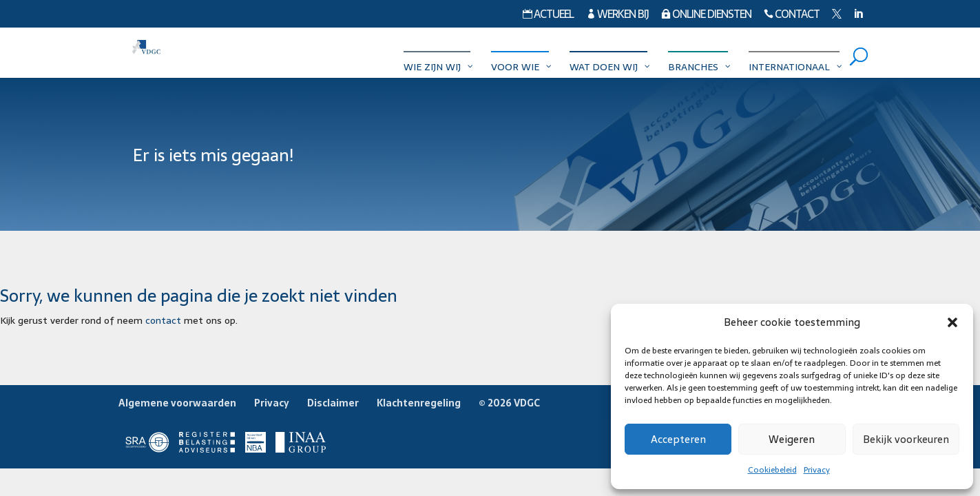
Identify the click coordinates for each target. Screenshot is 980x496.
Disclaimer (333, 403)
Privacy (817, 470)
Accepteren (678, 439)
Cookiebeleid (772, 470)
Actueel (548, 15)
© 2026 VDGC (509, 403)
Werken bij (617, 15)
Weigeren (792, 439)
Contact (792, 15)
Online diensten (706, 15)
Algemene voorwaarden (177, 403)
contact (163, 320)
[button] (952, 322)
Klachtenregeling (419, 403)
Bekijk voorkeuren (906, 439)
